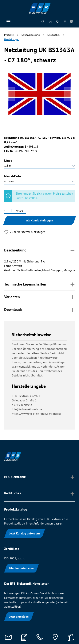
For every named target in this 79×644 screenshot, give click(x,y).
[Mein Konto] (51, 22)
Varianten (39, 297)
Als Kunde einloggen (40, 220)
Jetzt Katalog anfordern (25, 533)
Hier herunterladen (21, 568)
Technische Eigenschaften (39, 284)
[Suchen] (43, 23)
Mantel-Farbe (13, 176)
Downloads (39, 309)
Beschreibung (39, 250)
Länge (8, 161)
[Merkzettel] (58, 22)
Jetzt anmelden (19, 617)
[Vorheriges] (12, 94)
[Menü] (8, 23)
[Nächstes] (67, 94)
